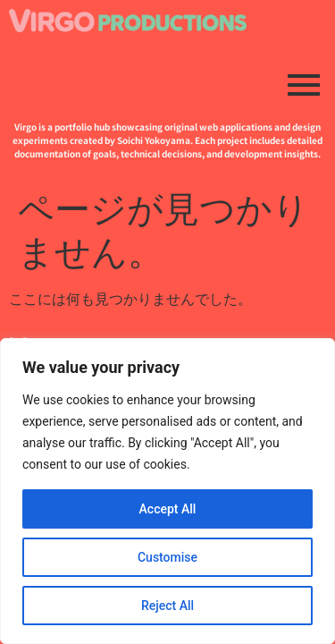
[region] (167, 491)
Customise (167, 557)
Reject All (167, 606)
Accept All (168, 509)
